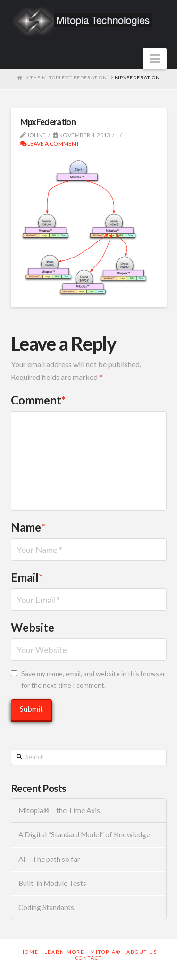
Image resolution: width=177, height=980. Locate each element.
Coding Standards (46, 907)
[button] (155, 59)
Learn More (64, 952)
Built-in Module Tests (52, 883)
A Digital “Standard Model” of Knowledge (84, 834)
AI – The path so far (49, 859)
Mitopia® (105, 952)
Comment (38, 400)
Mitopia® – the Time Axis (59, 810)
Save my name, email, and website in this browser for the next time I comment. (93, 679)
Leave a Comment (50, 143)
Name (28, 527)
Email (27, 577)
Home (29, 952)
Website (33, 627)
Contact (88, 958)
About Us (142, 952)
